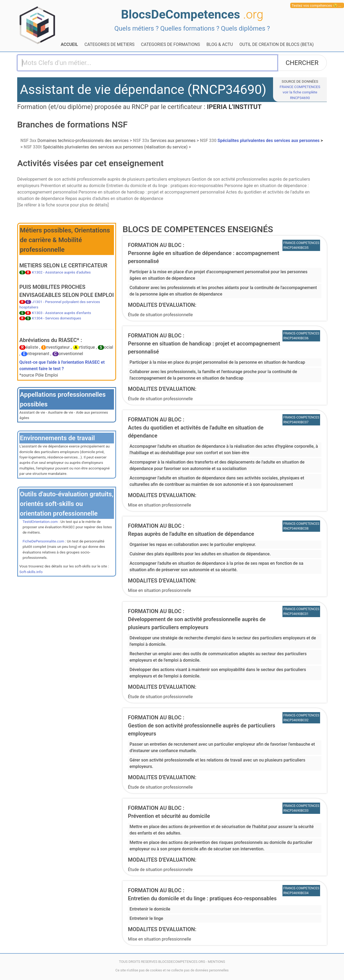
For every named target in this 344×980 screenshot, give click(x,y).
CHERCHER (302, 63)
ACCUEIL (69, 44)
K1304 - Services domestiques (57, 318)
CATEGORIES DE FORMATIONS (171, 44)
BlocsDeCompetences (192, 14)
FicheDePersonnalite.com (43, 541)
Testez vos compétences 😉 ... (316, 5)
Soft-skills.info (31, 572)
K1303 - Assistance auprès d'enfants (62, 313)
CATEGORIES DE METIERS (109, 44)
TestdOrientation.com (40, 522)
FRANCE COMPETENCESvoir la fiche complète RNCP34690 (300, 92)
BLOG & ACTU (220, 44)
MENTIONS (216, 962)
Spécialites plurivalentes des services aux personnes (260, 141)
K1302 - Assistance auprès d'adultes (61, 272)
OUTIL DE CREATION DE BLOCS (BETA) (277, 44)
